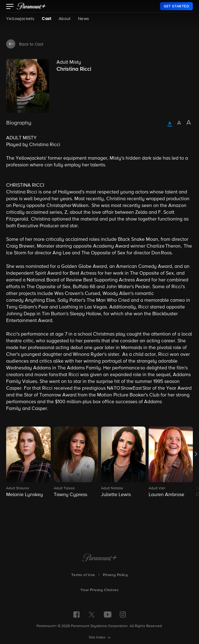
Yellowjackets (20, 19)
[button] (10, 7)
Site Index (98, 638)
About (65, 19)
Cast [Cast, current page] (47, 19)
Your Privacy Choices (99, 590)
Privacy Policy (115, 575)
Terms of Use (83, 575)
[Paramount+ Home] (100, 558)
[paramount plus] (31, 6)
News (84, 19)
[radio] (170, 124)
